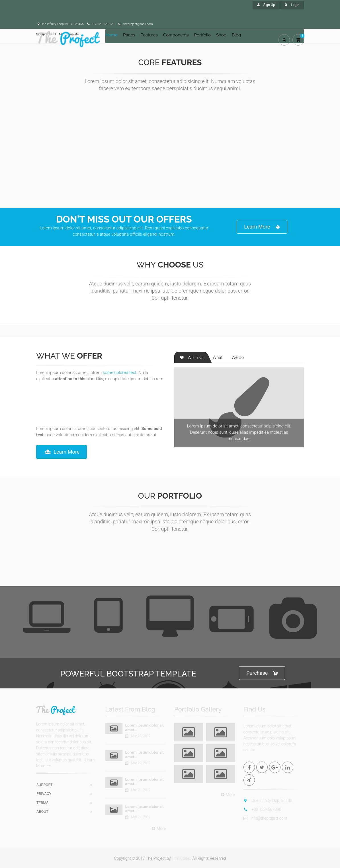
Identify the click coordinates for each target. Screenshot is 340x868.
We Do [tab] (238, 357)
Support (45, 785)
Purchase (262, 673)
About (42, 812)
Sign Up (266, 5)
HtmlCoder (181, 858)
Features (149, 35)
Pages (129, 35)
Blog (236, 35)
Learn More (262, 227)
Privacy (44, 794)
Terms (42, 803)
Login (292, 5)
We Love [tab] (191, 358)
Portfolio (202, 35)
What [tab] (218, 357)
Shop (221, 35)
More (158, 828)
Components (176, 35)
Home (112, 35)
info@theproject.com (265, 818)
